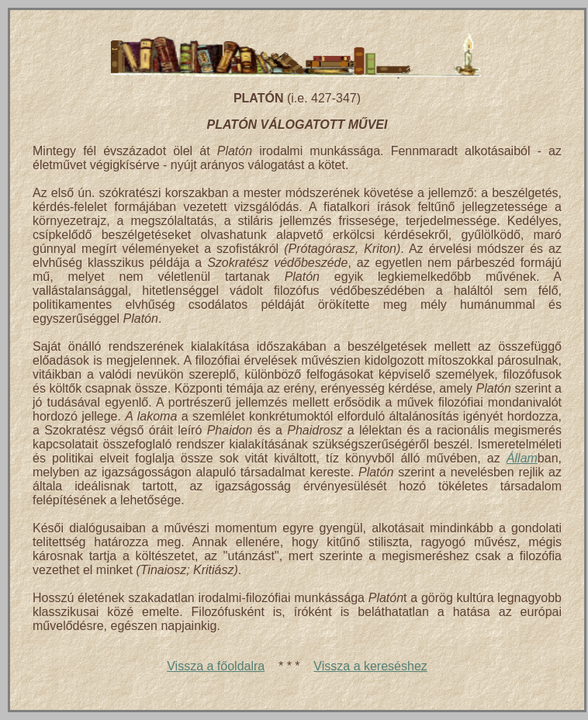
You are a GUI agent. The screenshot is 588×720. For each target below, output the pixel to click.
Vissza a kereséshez (370, 666)
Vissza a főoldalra (216, 666)
